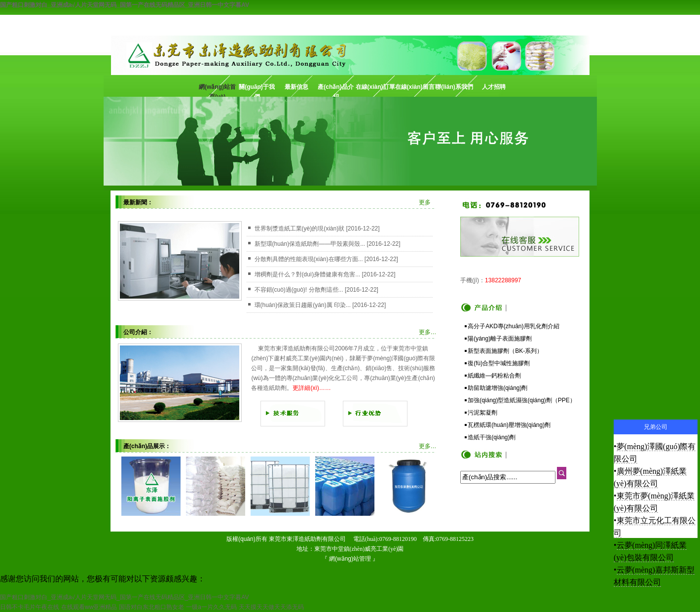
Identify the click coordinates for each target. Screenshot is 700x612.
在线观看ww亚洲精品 (89, 607)
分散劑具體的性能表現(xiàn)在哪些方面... (309, 259)
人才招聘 (494, 87)
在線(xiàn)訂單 (375, 87)
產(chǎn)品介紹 (335, 90)
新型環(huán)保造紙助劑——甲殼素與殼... (310, 244)
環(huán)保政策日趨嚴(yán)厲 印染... (303, 305)
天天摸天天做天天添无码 (271, 607)
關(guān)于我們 (257, 90)
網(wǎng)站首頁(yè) (217, 90)
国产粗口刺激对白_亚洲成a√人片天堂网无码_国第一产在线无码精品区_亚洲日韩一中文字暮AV (125, 5)
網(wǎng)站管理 (350, 559)
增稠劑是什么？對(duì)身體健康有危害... (308, 274)
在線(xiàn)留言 (415, 87)
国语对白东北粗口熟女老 (151, 607)
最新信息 (296, 87)
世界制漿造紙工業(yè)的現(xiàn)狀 (300, 229)
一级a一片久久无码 (211, 607)
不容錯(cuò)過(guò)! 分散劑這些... (299, 290)
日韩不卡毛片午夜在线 (30, 607)
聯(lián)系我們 (454, 87)
